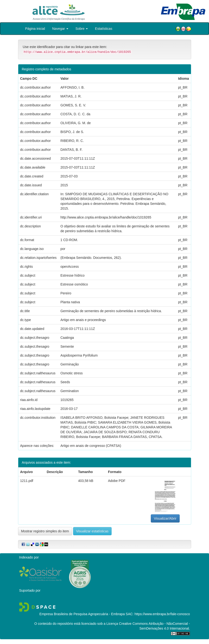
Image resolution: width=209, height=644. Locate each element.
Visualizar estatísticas (92, 531)
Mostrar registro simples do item (45, 531)
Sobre (82, 29)
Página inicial (35, 29)
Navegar (60, 29)
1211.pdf (27, 481)
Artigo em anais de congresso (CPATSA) (91, 446)
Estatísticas (104, 29)
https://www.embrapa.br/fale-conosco (162, 614)
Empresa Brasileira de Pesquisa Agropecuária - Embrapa (82, 614)
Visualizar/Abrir (165, 518)
